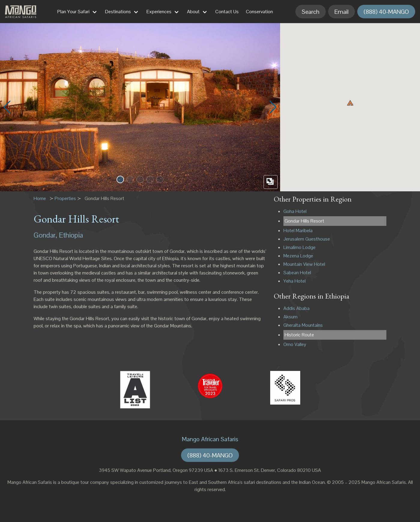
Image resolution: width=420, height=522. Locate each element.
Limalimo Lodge (299, 247)
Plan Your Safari (73, 12)
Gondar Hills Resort (304, 221)
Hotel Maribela (298, 231)
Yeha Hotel (295, 281)
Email (341, 12)
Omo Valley (295, 344)
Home (40, 198)
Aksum (290, 317)
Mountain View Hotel (304, 264)
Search (311, 12)
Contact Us (227, 12)
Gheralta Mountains (303, 325)
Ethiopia (71, 235)
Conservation (259, 12)
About (193, 12)
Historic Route (299, 335)
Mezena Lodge (298, 256)
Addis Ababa (296, 308)
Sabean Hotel (297, 273)
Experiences (159, 12)
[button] (120, 179)
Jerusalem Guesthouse (307, 239)
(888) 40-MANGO (386, 12)
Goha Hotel (295, 211)
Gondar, (45, 235)
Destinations (118, 12)
